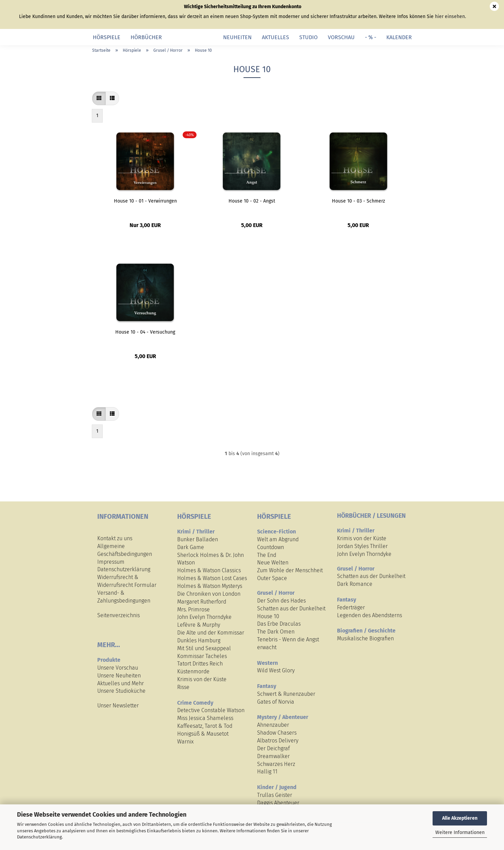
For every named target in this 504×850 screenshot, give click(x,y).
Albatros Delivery (278, 741)
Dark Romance (355, 584)
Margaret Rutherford (202, 602)
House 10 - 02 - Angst (252, 201)
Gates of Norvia (276, 702)
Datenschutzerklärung (39, 837)
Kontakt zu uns (115, 538)
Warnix (185, 742)
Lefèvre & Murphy (199, 625)
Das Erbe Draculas (279, 624)
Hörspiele (107, 37)
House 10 (268, 616)
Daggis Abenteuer (278, 803)
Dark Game (191, 547)
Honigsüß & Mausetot (203, 734)
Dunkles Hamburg (199, 640)
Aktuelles (275, 37)
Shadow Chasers (277, 733)
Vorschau (341, 37)
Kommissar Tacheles (202, 656)
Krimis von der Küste (202, 679)
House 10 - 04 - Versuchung (145, 332)
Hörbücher (146, 37)
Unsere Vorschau (118, 668)
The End (267, 555)
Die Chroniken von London (209, 594)
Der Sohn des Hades (281, 601)
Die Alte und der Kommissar (211, 633)
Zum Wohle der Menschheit (290, 570)
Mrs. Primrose (194, 610)
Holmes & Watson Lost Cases (212, 578)
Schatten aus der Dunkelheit (291, 608)
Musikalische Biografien (365, 638)
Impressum (111, 562)
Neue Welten (273, 563)
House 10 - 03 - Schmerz (358, 201)
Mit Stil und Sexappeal (204, 648)
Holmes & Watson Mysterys (210, 586)
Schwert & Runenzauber (286, 694)
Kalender (399, 37)
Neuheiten (237, 37)
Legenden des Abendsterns (369, 615)
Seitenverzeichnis (119, 615)
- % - (371, 37)
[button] (99, 98)
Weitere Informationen (460, 832)
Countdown (271, 547)
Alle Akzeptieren (460, 818)
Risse (183, 687)
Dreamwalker (273, 756)
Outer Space (272, 578)
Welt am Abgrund (278, 539)
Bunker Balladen (198, 539)
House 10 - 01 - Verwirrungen (145, 201)
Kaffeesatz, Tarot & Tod (205, 726)
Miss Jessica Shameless (205, 718)
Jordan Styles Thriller (362, 546)
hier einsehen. (450, 17)
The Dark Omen (276, 632)
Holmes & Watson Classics (209, 570)
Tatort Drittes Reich (200, 664)
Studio (308, 37)
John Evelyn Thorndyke (204, 617)
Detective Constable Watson (211, 710)
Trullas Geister (275, 795)
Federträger (351, 607)
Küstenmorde (193, 671)
